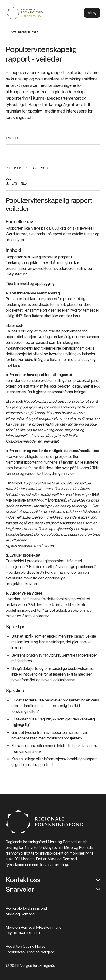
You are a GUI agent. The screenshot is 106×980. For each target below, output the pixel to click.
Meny (92, 13)
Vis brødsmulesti (22, 32)
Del (9, 178)
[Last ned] (16, 183)
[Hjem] (45, 832)
